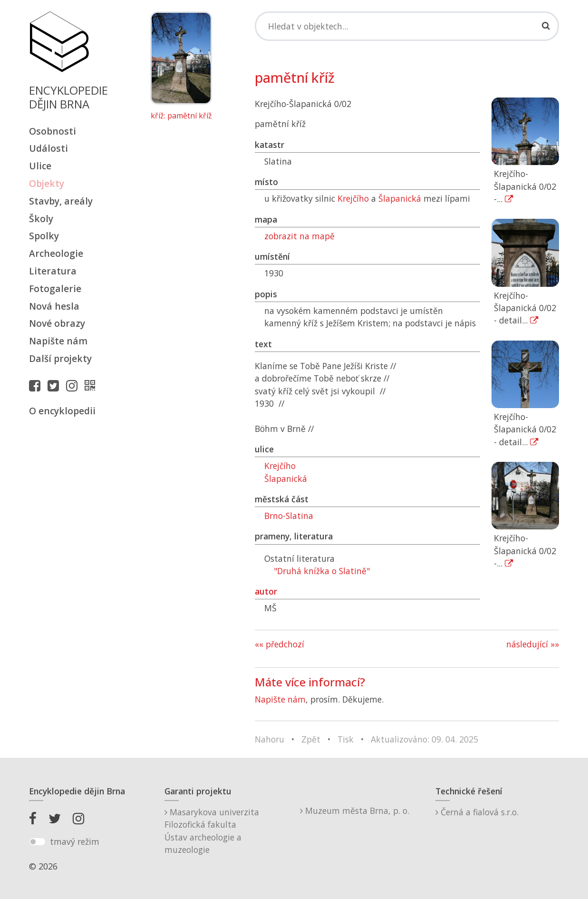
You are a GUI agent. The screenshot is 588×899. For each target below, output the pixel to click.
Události (48, 148)
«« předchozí (280, 644)
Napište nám (58, 341)
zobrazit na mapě (299, 236)
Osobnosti (53, 131)
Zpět (311, 739)
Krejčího (353, 198)
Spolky (44, 236)
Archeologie (56, 253)
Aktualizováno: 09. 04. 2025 (424, 739)
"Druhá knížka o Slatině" (322, 571)
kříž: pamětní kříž (181, 116)
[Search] (407, 26)
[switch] (37, 842)
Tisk (346, 739)
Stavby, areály (61, 201)
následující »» (533, 644)
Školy (41, 219)
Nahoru (270, 739)
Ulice (40, 166)
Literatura (53, 271)
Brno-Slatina (289, 516)
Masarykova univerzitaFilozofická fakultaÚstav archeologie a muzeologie (212, 831)
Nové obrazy (57, 323)
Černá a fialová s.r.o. (477, 812)
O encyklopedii (62, 411)
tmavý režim (75, 841)
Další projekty (60, 358)
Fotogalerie (55, 288)
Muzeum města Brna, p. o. (355, 811)
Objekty (47, 183)
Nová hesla (54, 306)
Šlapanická (400, 198)
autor (266, 591)
